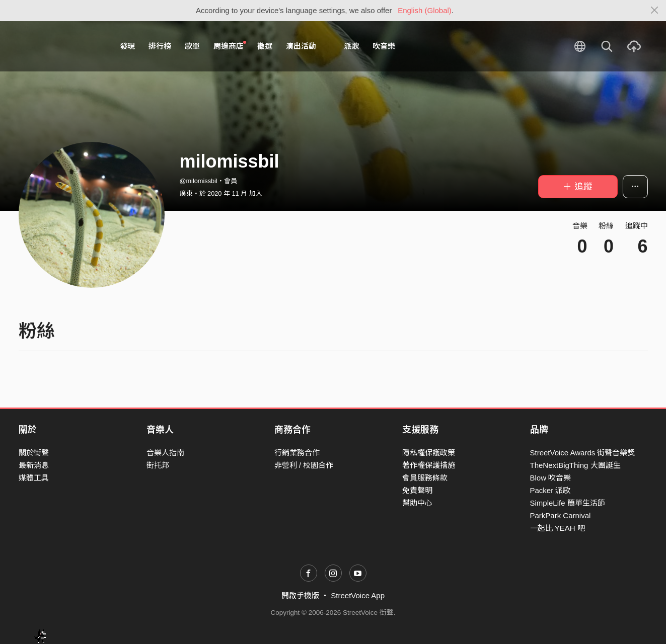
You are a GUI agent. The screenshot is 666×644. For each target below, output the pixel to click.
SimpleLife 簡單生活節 (568, 503)
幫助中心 (417, 503)
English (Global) (425, 10)
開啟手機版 (300, 595)
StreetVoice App (358, 595)
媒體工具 (34, 478)
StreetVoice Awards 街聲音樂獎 (583, 453)
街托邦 (158, 465)
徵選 (265, 46)
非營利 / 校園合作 (304, 465)
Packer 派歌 (550, 490)
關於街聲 (34, 453)
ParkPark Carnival (561, 515)
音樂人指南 (165, 453)
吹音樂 (384, 46)
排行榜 (160, 46)
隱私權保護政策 (429, 453)
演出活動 (301, 46)
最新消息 (34, 465)
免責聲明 (417, 490)
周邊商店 (230, 46)
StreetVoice (60, 46)
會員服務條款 (425, 478)
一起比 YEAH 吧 (558, 528)
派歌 (351, 46)
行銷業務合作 (297, 453)
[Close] (655, 11)
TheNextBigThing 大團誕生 (575, 465)
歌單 (192, 46)
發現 (127, 46)
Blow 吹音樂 (551, 478)
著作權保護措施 (429, 465)
